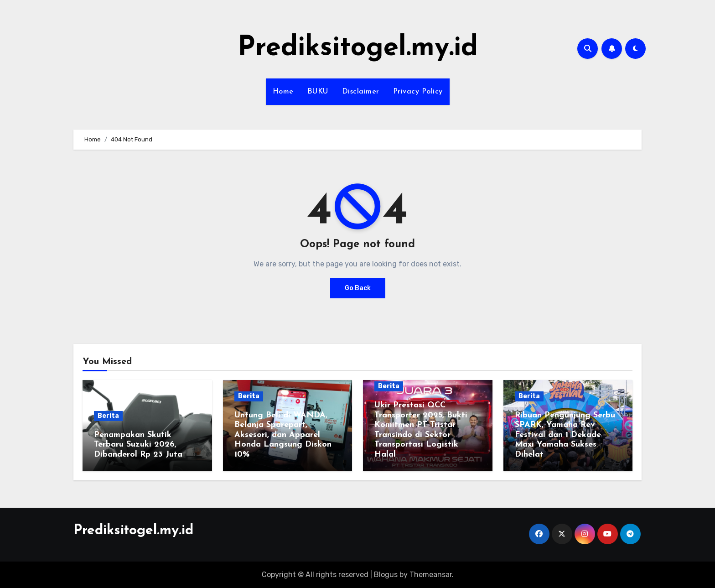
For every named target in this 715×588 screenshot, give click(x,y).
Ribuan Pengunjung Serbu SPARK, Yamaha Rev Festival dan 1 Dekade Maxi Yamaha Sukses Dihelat (565, 435)
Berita (108, 416)
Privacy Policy (418, 92)
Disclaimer (361, 92)
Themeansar (431, 575)
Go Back (358, 288)
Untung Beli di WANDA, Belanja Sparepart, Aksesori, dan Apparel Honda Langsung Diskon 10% (283, 435)
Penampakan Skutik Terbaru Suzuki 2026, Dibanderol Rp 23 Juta (138, 445)
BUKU (318, 92)
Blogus (386, 575)
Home (283, 92)
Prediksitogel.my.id (358, 48)
